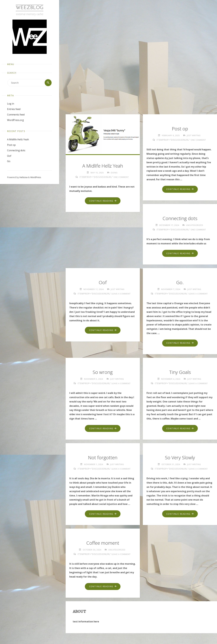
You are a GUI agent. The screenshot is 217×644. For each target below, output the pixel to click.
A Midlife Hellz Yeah (18, 140)
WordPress (36, 177)
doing (114, 173)
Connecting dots (16, 150)
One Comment (121, 177)
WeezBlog (30, 8)
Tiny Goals (180, 373)
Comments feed (16, 115)
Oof (9, 156)
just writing (194, 135)
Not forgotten (103, 458)
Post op (11, 145)
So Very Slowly (180, 458)
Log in (11, 104)
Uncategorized (195, 225)
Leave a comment (121, 294)
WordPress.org (15, 120)
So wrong (103, 373)
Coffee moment (103, 544)
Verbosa (23, 177)
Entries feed (14, 109)
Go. (9, 161)
